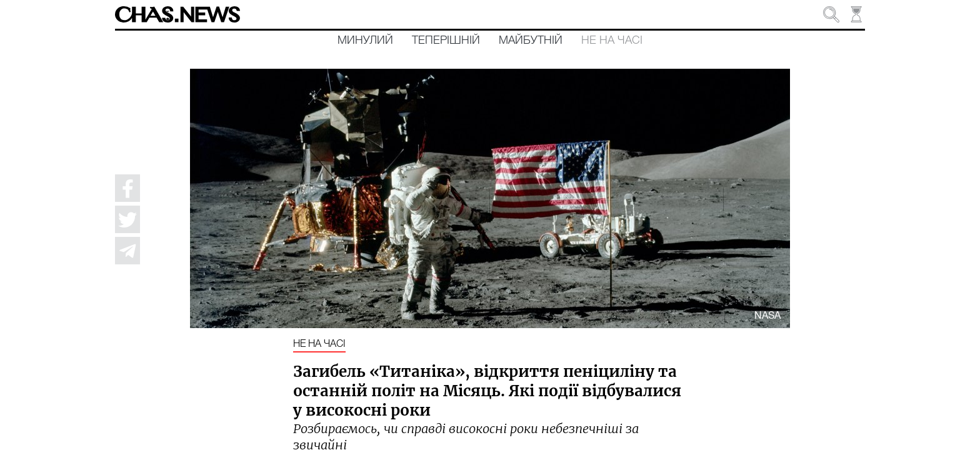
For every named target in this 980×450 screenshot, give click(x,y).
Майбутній (531, 41)
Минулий (365, 41)
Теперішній (446, 41)
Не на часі (612, 41)
